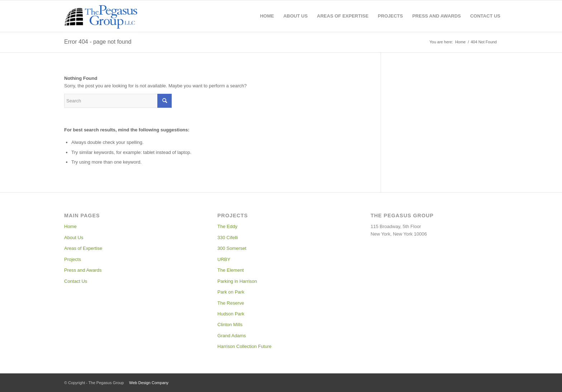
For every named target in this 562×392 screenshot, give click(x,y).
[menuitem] (267, 16)
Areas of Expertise (83, 248)
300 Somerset (232, 248)
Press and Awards (83, 270)
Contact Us (76, 281)
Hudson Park (231, 314)
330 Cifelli (228, 238)
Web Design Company (149, 383)
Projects (73, 259)
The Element (231, 270)
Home (70, 226)
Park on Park (231, 292)
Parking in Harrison (237, 281)
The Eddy (228, 226)
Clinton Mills (230, 325)
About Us (74, 238)
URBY (224, 259)
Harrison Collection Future (245, 346)
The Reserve (231, 303)
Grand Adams (232, 336)
